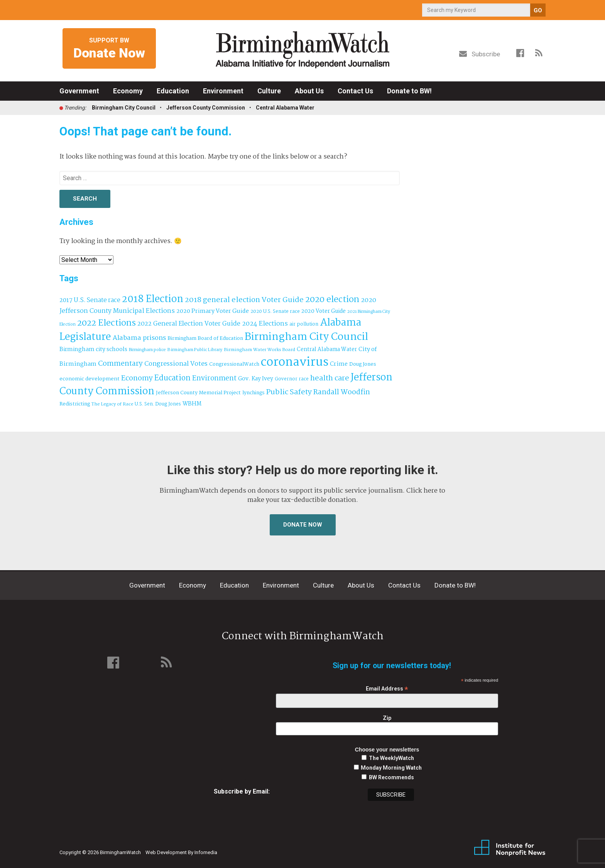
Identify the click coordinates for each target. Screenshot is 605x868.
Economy (128, 91)
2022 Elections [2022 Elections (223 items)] (106, 323)
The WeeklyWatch (391, 758)
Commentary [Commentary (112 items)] (120, 364)
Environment (223, 91)
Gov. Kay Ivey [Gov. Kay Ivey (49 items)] (256, 379)
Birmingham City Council (124, 108)
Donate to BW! (409, 91)
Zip (387, 718)
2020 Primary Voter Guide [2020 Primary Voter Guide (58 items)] (213, 311)
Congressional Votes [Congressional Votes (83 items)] (176, 364)
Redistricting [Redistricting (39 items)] (75, 404)
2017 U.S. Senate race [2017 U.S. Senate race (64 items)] (90, 300)
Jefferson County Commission (206, 108)
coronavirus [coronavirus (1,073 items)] (295, 362)
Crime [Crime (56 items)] (339, 364)
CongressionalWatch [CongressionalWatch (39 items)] (234, 364)
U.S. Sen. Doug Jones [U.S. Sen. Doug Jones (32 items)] (158, 404)
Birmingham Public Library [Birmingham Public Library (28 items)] (195, 350)
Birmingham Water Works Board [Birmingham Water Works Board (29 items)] (259, 350)
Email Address (387, 689)
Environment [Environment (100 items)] (214, 379)
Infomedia (206, 852)
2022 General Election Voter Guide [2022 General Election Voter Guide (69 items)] (189, 324)
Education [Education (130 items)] (172, 378)
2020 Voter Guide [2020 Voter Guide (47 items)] (324, 312)
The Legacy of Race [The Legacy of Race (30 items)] (112, 404)
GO (538, 10)
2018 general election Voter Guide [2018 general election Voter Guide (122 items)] (244, 300)
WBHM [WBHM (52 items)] (192, 404)
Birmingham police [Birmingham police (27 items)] (147, 350)
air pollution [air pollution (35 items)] (304, 324)
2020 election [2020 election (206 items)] (332, 300)
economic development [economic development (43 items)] (90, 379)
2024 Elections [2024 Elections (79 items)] (265, 324)
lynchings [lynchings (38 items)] (253, 393)
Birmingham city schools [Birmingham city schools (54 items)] (93, 350)
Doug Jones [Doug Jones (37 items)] (363, 364)
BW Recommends (391, 777)
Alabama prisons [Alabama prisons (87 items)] (139, 338)
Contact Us (355, 91)
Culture (269, 91)
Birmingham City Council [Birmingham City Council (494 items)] (306, 337)
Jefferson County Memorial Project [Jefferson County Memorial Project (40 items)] (198, 393)
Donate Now (303, 525)
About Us (309, 91)
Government (79, 91)
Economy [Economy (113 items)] (137, 378)
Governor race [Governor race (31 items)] (292, 379)
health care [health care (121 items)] (330, 378)
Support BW (109, 49)
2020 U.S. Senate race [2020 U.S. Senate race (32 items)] (275, 312)
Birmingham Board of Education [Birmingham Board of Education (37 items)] (205, 339)
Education (173, 91)
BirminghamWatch (302, 50)
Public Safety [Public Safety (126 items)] (289, 392)
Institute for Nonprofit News (510, 848)
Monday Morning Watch (391, 768)
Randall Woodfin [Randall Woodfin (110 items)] (342, 392)
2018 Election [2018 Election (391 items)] (153, 300)
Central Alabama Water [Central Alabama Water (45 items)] (327, 350)
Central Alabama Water (285, 108)
